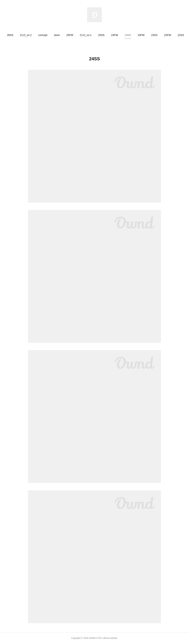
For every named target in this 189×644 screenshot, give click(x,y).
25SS (101, 35)
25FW (70, 35)
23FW (141, 35)
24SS (128, 35)
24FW (115, 35)
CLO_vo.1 (86, 35)
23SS (154, 35)
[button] (10, 35)
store (57, 35)
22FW (167, 35)
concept (43, 35)
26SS (10, 35)
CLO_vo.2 (26, 35)
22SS (181, 35)
